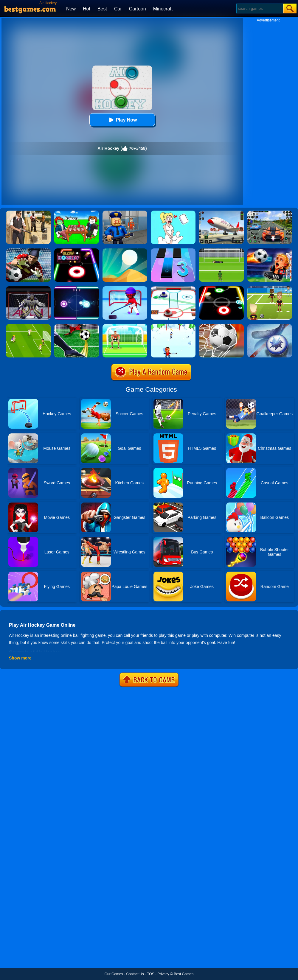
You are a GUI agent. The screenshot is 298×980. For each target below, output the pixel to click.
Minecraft (163, 9)
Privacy (163, 974)
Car (118, 9)
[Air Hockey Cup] (270, 326)
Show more (20, 658)
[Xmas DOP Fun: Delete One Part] (173, 213)
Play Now (122, 120)
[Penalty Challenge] (77, 326)
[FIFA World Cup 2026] (270, 251)
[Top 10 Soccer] (28, 326)
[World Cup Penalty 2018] (221, 326)
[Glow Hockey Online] (77, 251)
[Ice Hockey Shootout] (28, 288)
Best (102, 9)
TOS (150, 974)
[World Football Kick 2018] (270, 288)
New (71, 9)
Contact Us (135, 974)
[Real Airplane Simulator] (221, 213)
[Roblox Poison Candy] (77, 213)
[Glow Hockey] (221, 288)
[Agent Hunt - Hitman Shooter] (28, 213)
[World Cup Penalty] (221, 251)
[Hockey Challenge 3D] (173, 326)
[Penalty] (125, 326)
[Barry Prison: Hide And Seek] (125, 213)
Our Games (114, 974)
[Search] (259, 8)
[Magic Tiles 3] (173, 251)
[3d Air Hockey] (173, 288)
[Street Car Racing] (270, 213)
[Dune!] (125, 251)
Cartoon (138, 9)
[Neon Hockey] (77, 288)
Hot (87, 9)
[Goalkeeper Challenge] (28, 251)
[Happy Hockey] (125, 288)
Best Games (184, 974)
